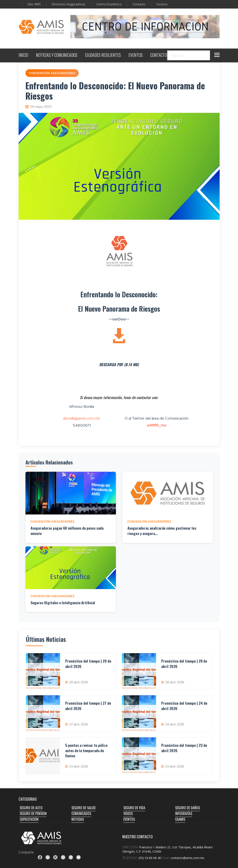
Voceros (162, 4)
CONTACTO (159, 55)
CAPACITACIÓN (29, 819)
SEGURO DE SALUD (84, 808)
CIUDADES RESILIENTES (103, 55)
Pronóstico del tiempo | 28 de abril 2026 (184, 664)
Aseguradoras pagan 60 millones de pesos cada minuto (67, 531)
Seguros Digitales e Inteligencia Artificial (63, 603)
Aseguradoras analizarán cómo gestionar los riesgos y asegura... (162, 531)
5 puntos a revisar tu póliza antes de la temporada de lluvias (86, 750)
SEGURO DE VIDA (134, 808)
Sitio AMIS (34, 4)
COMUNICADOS (81, 813)
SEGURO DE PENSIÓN (33, 813)
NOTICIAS (78, 819)
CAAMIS (180, 819)
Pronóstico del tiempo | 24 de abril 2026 (184, 706)
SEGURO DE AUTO (31, 808)
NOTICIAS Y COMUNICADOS (57, 55)
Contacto (139, 4)
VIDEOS (128, 813)
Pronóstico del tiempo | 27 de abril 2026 (88, 706)
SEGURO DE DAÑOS (188, 808)
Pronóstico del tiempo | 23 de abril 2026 (184, 748)
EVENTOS (136, 55)
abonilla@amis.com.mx (82, 418)
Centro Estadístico (109, 4)
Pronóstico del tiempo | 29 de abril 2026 (88, 664)
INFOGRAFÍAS (184, 813)
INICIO (23, 55)
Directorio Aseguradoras (69, 4)
